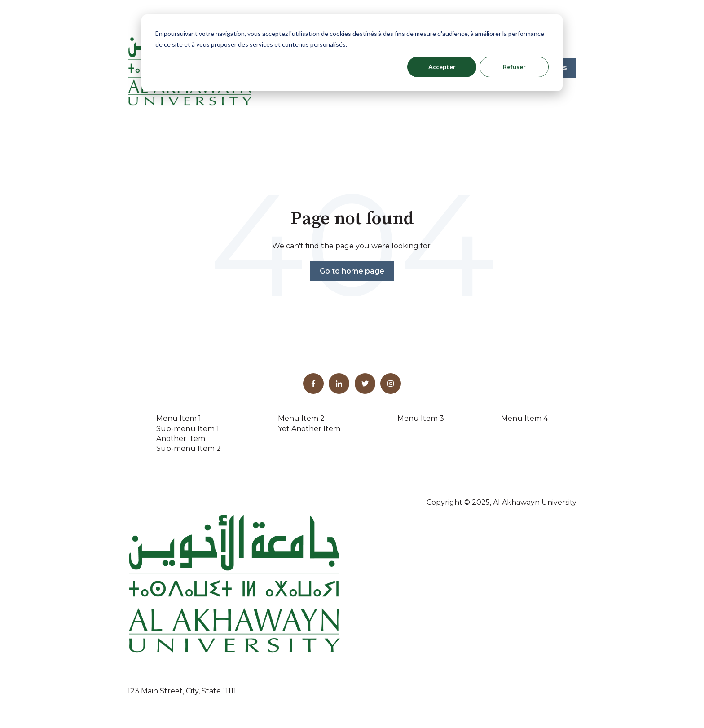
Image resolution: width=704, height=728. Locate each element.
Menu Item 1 (179, 418)
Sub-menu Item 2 (189, 448)
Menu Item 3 (421, 418)
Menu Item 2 (301, 418)
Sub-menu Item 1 (188, 429)
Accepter (442, 67)
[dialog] (352, 53)
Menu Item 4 (524, 418)
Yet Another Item (309, 429)
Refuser (514, 67)
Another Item (181, 439)
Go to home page (352, 271)
